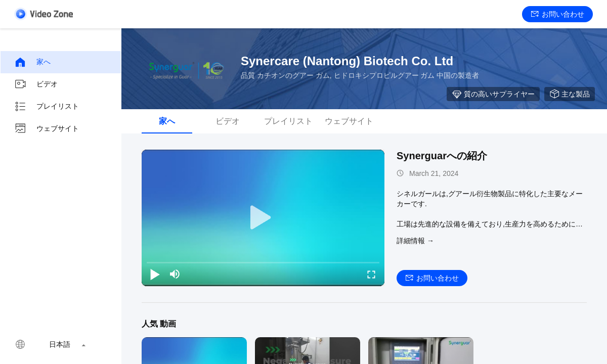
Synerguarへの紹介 (442, 156)
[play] (263, 218)
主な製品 (570, 94)
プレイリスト (47, 107)
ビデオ (36, 84)
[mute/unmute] (175, 274)
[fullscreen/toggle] (371, 274)
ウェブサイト (47, 129)
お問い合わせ (558, 14)
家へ (32, 62)
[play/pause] (155, 274)
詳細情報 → (415, 241)
